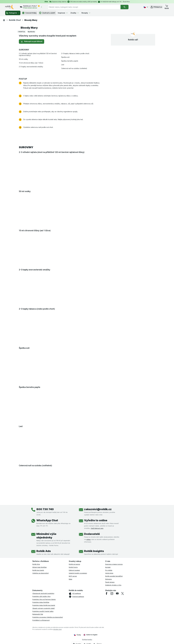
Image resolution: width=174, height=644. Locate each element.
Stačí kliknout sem (97, 528)
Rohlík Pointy (73, 567)
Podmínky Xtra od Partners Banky (44, 599)
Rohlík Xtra (36, 564)
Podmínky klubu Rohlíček (41, 602)
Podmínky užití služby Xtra (41, 596)
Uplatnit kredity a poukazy (78, 573)
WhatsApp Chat (47, 520)
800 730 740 (45, 509)
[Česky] (146, 7)
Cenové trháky (29, 13)
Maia (70, 579)
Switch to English (90, 635)
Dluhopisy (109, 579)
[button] (156, 7)
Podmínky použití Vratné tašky (43, 611)
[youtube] (117, 593)
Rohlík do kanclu (74, 564)
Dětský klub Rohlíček (40, 567)
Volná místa (109, 573)
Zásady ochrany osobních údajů (43, 608)
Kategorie (13, 13)
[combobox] (84, 7)
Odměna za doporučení (41, 573)
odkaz (88, 539)
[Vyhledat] (125, 7)
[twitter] (123, 593)
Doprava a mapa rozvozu (114, 564)
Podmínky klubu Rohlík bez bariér (44, 605)
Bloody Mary (29, 28)
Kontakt (108, 567)
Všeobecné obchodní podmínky (43, 593)
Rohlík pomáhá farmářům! (114, 576)
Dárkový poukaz (74, 570)
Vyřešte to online (96, 520)
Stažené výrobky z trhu (113, 585)
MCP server (73, 576)
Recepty (86, 13)
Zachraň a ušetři (47, 13)
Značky (75, 13)
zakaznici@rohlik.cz (98, 509)
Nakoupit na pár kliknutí (32, 42)
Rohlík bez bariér (38, 570)
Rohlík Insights (94, 551)
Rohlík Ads (44, 551)
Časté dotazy (110, 582)
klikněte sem (57, 629)
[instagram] (112, 593)
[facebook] (107, 593)
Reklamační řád (38, 614)
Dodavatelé (92, 534)
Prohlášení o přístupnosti (41, 620)
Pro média (109, 570)
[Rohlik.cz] (4, 20)
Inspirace (63, 13)
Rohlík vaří (133, 40)
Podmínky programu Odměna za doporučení (48, 617)
